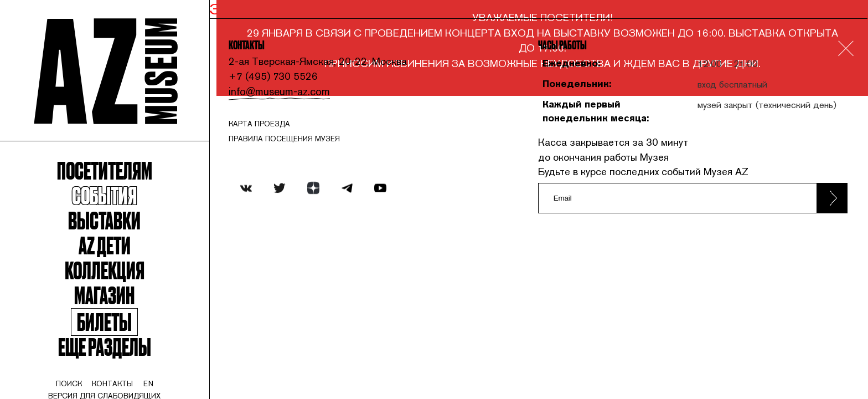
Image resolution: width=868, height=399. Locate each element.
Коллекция (108, 281)
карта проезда (270, 127)
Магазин (109, 307)
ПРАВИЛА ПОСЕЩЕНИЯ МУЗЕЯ (295, 144)
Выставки (109, 229)
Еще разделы (108, 361)
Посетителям (109, 177)
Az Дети (108, 255)
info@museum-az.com (289, 95)
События (108, 203)
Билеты (108, 335)
